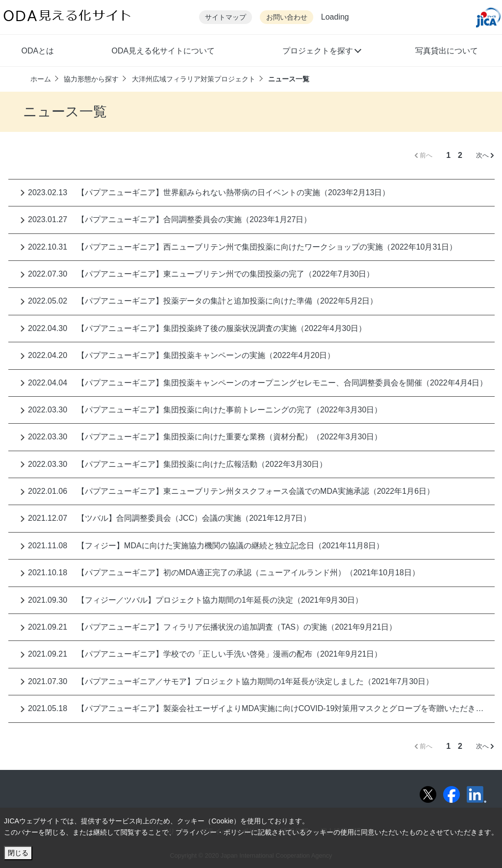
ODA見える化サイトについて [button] (163, 51)
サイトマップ (226, 17)
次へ (485, 155)
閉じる (18, 853)
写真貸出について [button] (447, 51)
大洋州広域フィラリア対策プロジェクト (194, 79)
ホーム (41, 79)
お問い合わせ (287, 17)
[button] (321, 52)
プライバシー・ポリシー (213, 832)
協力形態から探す (91, 79)
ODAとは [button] (38, 51)
